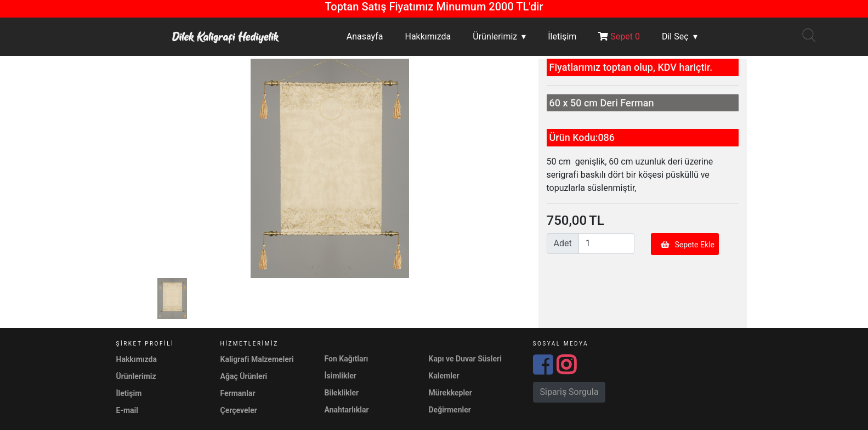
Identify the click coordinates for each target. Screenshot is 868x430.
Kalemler (444, 376)
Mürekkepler (450, 393)
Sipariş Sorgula (569, 392)
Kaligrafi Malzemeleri (257, 359)
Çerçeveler (239, 410)
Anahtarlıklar (347, 410)
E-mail (127, 410)
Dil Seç (675, 36)
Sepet (619, 36)
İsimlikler (341, 376)
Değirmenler (450, 410)
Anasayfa (365, 36)
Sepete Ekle (688, 245)
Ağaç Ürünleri (244, 376)
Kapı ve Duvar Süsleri (465, 359)
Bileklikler (342, 393)
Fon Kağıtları (347, 359)
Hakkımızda (428, 36)
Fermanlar (238, 393)
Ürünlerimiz (495, 36)
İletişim (562, 36)
